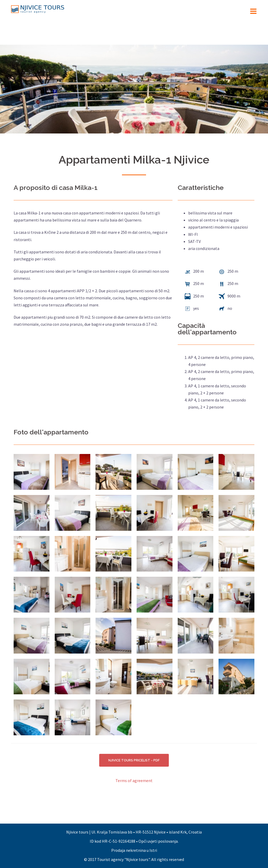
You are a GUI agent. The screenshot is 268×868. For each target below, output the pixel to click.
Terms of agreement (134, 781)
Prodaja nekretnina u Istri (134, 850)
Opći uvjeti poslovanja (158, 841)
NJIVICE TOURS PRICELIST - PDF (134, 760)
